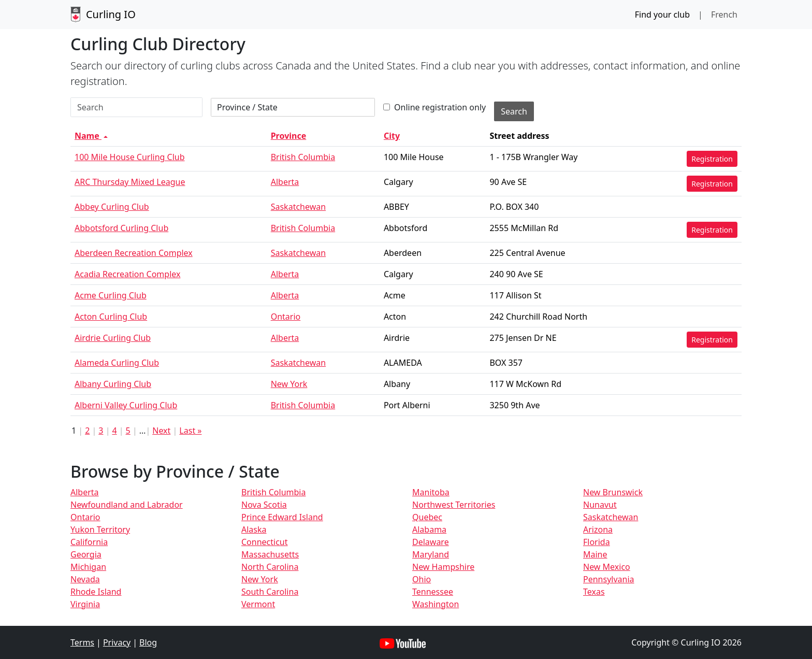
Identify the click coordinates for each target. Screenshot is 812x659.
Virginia (85, 604)
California (89, 542)
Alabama (429, 529)
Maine (595, 554)
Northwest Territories (454, 505)
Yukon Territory (100, 529)
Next (161, 431)
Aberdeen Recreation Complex (134, 253)
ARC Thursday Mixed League (130, 182)
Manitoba (431, 492)
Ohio (422, 579)
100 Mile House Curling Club (130, 157)
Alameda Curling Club (117, 363)
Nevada (85, 579)
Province (289, 136)
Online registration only (434, 107)
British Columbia (303, 157)
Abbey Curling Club (112, 207)
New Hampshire (443, 567)
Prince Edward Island (282, 517)
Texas (594, 592)
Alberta (285, 182)
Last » (190, 431)
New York (289, 384)
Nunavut (600, 505)
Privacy (117, 642)
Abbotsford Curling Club (121, 228)
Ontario (286, 317)
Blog (148, 642)
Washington (436, 604)
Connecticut (265, 542)
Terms (82, 642)
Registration (712, 159)
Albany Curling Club (113, 384)
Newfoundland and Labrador (127, 505)
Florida (597, 542)
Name (92, 136)
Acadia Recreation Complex (127, 274)
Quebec (427, 517)
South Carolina (270, 592)
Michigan (88, 567)
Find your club (662, 15)
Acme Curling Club (111, 295)
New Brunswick (613, 492)
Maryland (431, 554)
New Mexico (607, 567)
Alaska (254, 529)
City (392, 136)
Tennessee (433, 592)
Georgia (86, 554)
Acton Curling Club (111, 317)
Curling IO (103, 15)
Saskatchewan (298, 207)
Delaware (431, 542)
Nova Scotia (264, 505)
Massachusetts (270, 554)
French (724, 15)
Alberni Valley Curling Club (126, 405)
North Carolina (270, 567)
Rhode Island (96, 592)
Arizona (598, 529)
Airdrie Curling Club (113, 338)
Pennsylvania (609, 579)
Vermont (258, 604)
